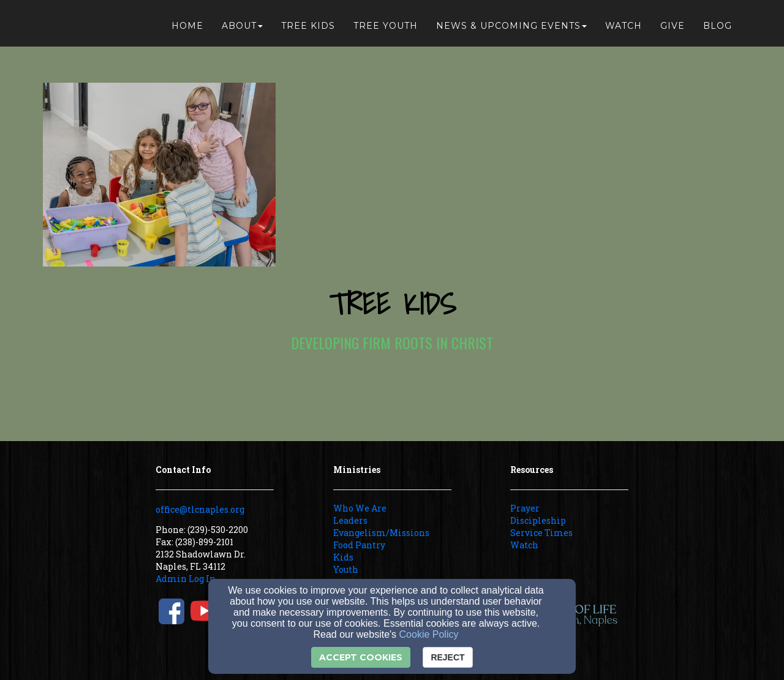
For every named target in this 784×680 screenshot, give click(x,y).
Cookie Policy (429, 634)
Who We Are (360, 508)
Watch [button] (624, 26)
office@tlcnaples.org (200, 509)
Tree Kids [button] (308, 26)
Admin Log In (186, 579)
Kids (343, 557)
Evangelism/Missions (381, 533)
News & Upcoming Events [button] (511, 26)
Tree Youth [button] (386, 26)
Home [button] (187, 26)
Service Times (541, 533)
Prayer (525, 508)
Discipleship (538, 520)
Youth (346, 569)
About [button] (242, 26)
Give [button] (673, 26)
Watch (524, 545)
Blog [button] (718, 26)
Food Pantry (359, 545)
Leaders (350, 520)
